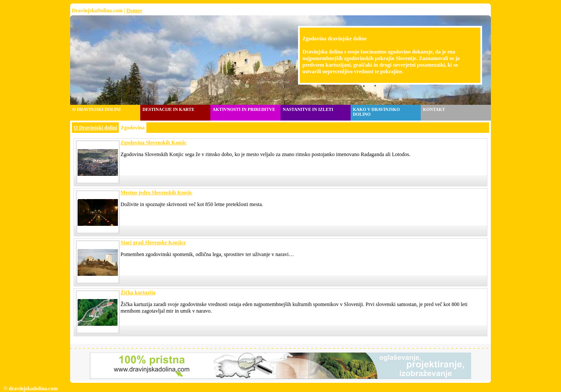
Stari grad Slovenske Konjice (153, 242)
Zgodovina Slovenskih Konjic (154, 143)
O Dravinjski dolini (95, 128)
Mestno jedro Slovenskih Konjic (156, 192)
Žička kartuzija (138, 292)
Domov (134, 11)
